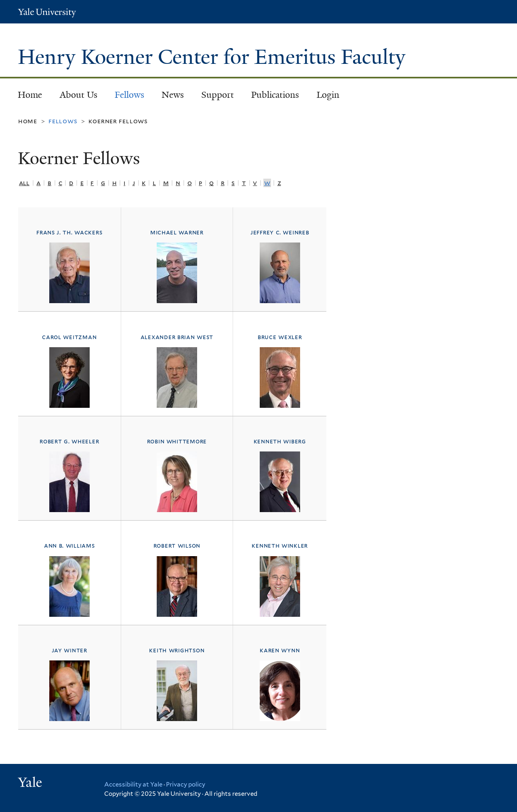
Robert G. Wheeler (69, 441)
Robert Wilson (177, 546)
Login (328, 95)
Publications (275, 95)
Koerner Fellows (118, 121)
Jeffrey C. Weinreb (280, 232)
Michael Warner (177, 232)
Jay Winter (69, 650)
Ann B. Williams (69, 546)
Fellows (129, 95)
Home (30, 95)
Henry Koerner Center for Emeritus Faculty (214, 57)
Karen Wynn (280, 650)
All (24, 183)
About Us (79, 95)
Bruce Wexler (280, 337)
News (173, 95)
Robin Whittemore (177, 441)
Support (218, 95)
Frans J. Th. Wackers (69, 232)
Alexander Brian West (177, 337)
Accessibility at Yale (133, 785)
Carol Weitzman (69, 337)
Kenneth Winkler (280, 546)
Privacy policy (186, 785)
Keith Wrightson (177, 650)
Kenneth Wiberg (280, 441)
